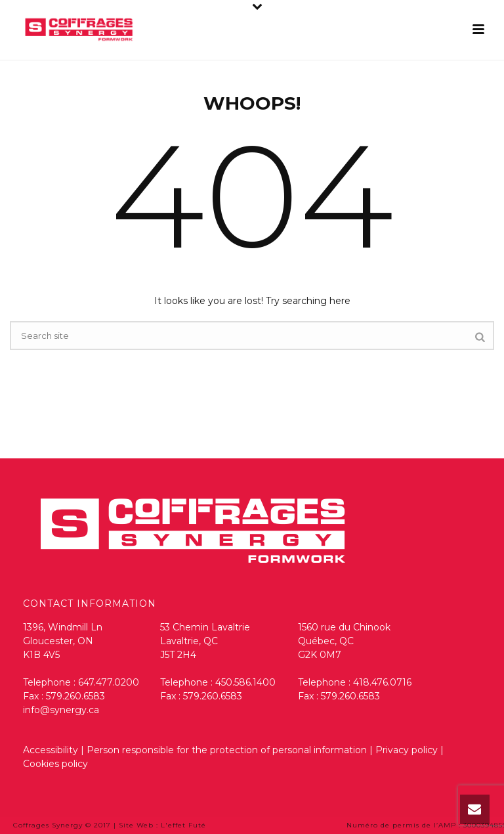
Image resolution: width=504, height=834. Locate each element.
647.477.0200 (109, 682)
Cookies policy (55, 764)
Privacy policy (408, 750)
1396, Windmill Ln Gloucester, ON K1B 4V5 (63, 641)
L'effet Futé (183, 825)
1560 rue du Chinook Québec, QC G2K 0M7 (344, 641)
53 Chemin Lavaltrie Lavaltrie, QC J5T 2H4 (205, 641)
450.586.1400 (245, 682)
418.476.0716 (382, 682)
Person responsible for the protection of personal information (227, 750)
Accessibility (51, 750)
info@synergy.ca (61, 710)
